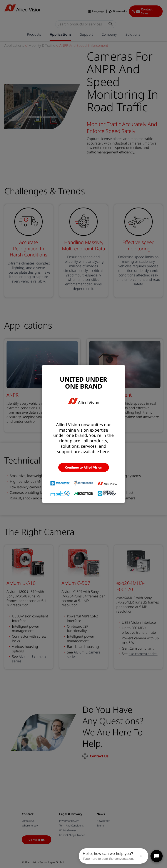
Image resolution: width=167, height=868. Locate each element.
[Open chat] (157, 856)
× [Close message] (141, 856)
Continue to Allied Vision (84, 467)
